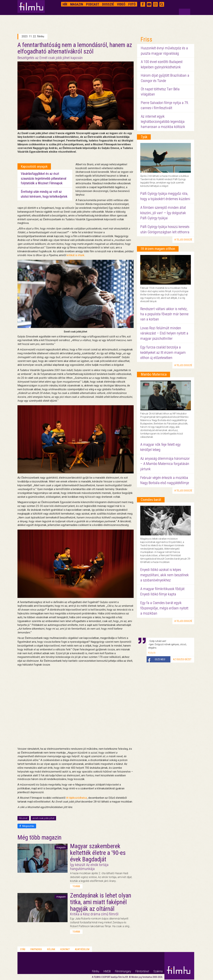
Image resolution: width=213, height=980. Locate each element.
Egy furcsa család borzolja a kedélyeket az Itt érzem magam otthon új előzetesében (163, 352)
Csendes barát (151, 500)
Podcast (93, 4)
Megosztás (27, 826)
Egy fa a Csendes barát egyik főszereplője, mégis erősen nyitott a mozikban (164, 608)
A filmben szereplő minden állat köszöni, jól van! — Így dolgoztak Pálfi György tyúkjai (163, 213)
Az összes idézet (182, 659)
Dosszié (108, 4)
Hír (65, 4)
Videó (121, 4)
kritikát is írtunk (76, 255)
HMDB (107, 971)
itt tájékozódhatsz (77, 798)
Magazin (77, 4)
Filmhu (96, 971)
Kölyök (152, 653)
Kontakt (65, 949)
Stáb (23, 949)
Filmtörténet (142, 971)
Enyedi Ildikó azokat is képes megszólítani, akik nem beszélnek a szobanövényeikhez (164, 575)
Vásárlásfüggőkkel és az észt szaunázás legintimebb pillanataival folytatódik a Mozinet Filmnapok (44, 178)
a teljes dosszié (183, 240)
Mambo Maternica (154, 374)
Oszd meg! (160, 659)
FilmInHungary (123, 971)
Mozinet (23, 818)
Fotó (132, 4)
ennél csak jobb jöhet (43, 818)
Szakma (158, 971)
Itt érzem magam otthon (158, 249)
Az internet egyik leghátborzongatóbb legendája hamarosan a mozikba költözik (163, 122)
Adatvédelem (82, 949)
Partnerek (36, 949)
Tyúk (144, 137)
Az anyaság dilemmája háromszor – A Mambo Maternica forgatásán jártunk (165, 464)
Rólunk (51, 949)
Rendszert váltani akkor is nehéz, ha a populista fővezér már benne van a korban (164, 314)
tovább (76, 886)
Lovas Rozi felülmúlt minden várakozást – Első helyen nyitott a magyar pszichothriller (164, 333)
